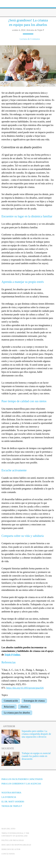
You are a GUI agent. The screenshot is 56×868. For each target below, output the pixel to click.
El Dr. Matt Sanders (13, 802)
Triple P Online (12, 655)
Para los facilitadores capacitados (22, 779)
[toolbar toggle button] (7, 3)
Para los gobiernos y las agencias (21, 784)
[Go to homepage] (28, 8)
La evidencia (9, 797)
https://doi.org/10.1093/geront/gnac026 (25, 688)
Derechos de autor (11, 849)
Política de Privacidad (13, 840)
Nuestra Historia (11, 793)
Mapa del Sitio (8, 829)
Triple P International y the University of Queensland (15, 834)
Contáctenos (8, 854)
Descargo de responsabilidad (16, 845)
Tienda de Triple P (12, 806)
